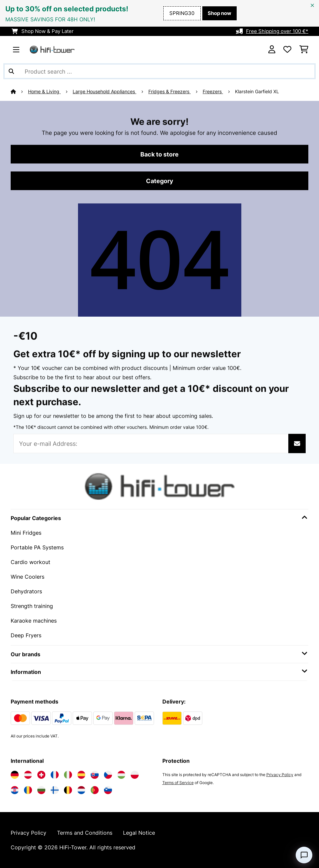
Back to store (159, 154)
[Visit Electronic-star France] (55, 775)
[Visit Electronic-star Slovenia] (108, 790)
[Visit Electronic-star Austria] (28, 775)
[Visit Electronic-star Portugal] (95, 790)
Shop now (219, 13)
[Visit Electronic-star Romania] (28, 790)
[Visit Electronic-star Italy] (68, 775)
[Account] (272, 50)
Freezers (213, 92)
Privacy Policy (280, 775)
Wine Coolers (27, 577)
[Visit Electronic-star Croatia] (15, 790)
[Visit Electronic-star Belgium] (68, 790)
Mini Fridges (26, 533)
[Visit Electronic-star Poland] (135, 775)
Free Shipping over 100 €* (277, 31)
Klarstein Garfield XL (257, 92)
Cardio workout (30, 562)
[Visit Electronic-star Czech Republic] (108, 775)
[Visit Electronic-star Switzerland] (41, 775)
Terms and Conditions (85, 833)
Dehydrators (26, 591)
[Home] (19, 92)
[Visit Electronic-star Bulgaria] (41, 790)
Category (160, 181)
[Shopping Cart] (304, 50)
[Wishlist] (287, 50)
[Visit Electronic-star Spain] (81, 775)
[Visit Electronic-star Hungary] (121, 775)
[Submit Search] (11, 71)
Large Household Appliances (104, 92)
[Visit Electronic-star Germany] (15, 775)
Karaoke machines (34, 621)
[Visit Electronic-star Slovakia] (95, 775)
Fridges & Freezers (169, 92)
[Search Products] (159, 71)
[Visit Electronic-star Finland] (55, 790)
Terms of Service (178, 783)
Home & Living (44, 92)
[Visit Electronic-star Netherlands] (81, 790)
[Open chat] (304, 855)
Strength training (32, 606)
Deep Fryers (26, 635)
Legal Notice (139, 833)
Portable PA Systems (37, 547)
